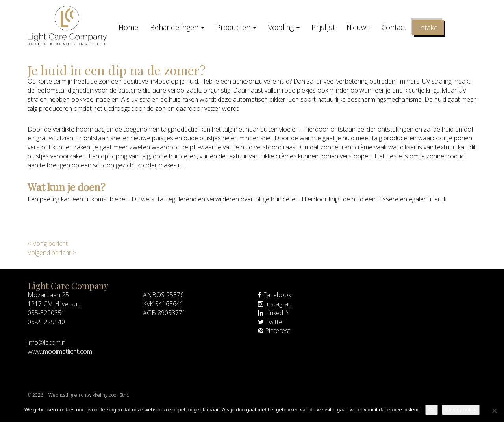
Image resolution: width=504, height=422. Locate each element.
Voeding (284, 27)
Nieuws (358, 27)
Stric (124, 395)
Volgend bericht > (52, 253)
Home (128, 27)
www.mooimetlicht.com (60, 351)
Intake (428, 28)
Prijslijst (323, 27)
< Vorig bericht (48, 244)
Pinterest (274, 331)
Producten (236, 27)
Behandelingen (177, 27)
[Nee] (494, 411)
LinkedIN (274, 313)
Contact (394, 27)
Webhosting (61, 395)
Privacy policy (460, 410)
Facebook (274, 295)
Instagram (276, 304)
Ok (432, 410)
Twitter (271, 322)
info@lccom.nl (47, 342)
